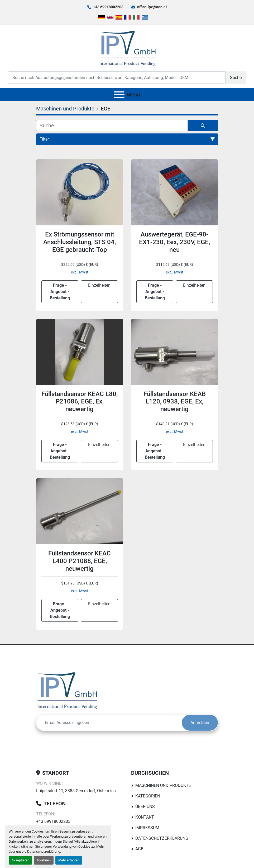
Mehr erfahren (69, 860)
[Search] (117, 78)
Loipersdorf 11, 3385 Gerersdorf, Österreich (76, 791)
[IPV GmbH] (67, 690)
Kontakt (145, 817)
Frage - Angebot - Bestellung (60, 292)
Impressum (147, 828)
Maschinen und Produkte (163, 785)
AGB (139, 849)
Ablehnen (44, 860)
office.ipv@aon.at (152, 7)
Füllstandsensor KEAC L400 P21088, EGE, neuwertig (80, 561)
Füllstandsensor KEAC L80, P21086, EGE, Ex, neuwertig (80, 402)
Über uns (145, 807)
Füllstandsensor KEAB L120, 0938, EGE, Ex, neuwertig (175, 402)
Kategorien (148, 796)
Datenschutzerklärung (44, 851)
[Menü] (119, 95)
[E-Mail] (109, 723)
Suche (236, 78)
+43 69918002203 (108, 7)
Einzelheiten (99, 285)
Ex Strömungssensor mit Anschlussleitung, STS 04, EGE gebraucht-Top (80, 242)
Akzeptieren (20, 860)
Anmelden (200, 723)
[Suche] (112, 126)
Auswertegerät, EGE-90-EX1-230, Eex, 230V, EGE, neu (174, 242)
